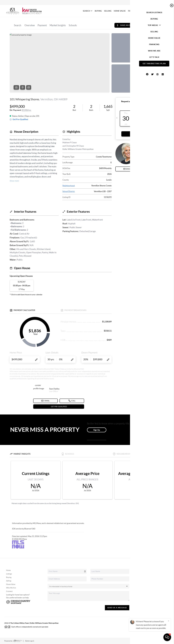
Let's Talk (160, 11)
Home (8, 570)
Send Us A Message (117, 608)
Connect (9, 591)
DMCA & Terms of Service (152, 641)
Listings (9, 574)
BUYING (98, 11)
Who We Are (11, 588)
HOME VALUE (120, 11)
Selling (9, 581)
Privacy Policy (135, 641)
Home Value (11, 584)
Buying (9, 577)
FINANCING (133, 11)
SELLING (108, 11)
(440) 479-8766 (152, 598)
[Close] (169, 621)
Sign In (165, 3)
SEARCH (88, 11)
